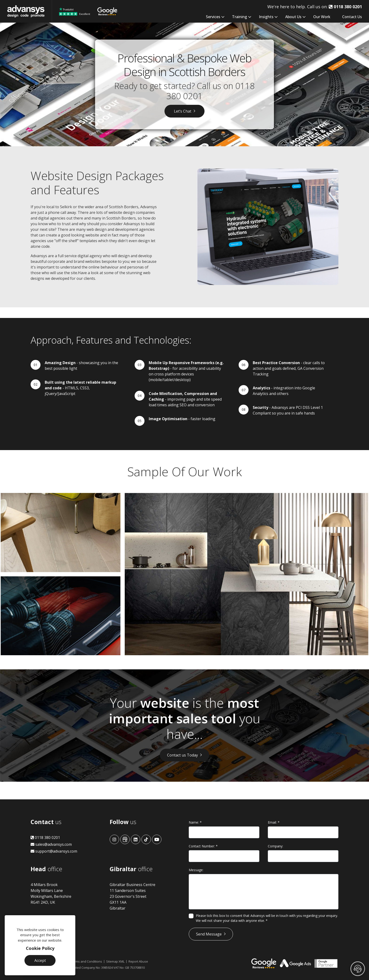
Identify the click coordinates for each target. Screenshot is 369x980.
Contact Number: (203, 846)
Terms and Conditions (86, 961)
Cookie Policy (40, 948)
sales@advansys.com (51, 844)
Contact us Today (182, 755)
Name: (195, 822)
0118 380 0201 (45, 838)
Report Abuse (138, 961)
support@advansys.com (54, 851)
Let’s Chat (183, 111)
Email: (274, 822)
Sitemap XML (115, 961)
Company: (275, 846)
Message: (196, 870)
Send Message (209, 934)
